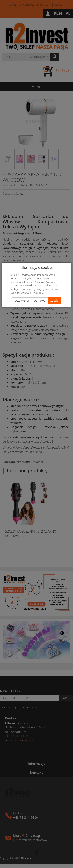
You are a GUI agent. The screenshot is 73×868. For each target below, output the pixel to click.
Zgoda (54, 301)
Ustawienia (22, 301)
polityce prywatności (32, 293)
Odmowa (39, 301)
